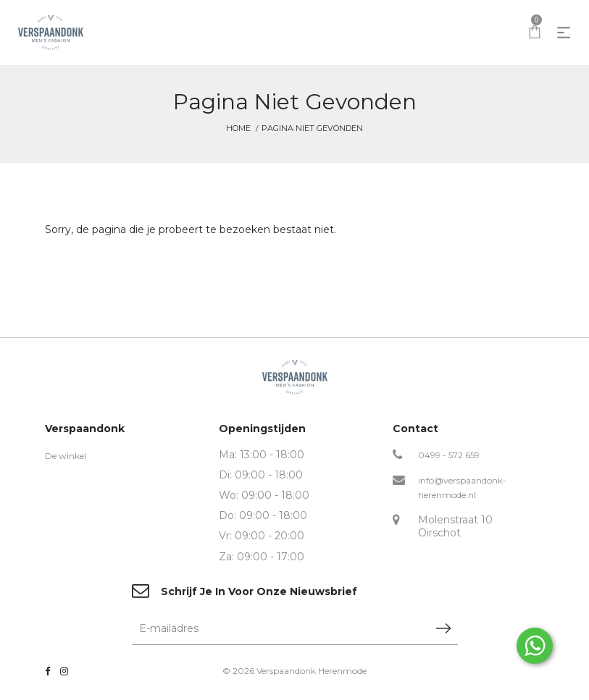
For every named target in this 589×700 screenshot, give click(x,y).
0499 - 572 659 (449, 455)
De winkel (66, 456)
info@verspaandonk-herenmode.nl (462, 488)
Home (238, 128)
